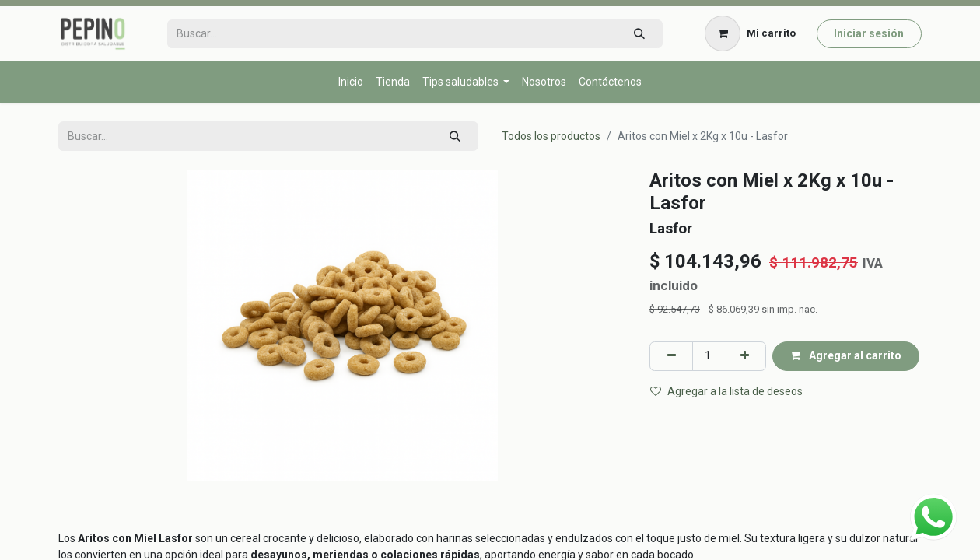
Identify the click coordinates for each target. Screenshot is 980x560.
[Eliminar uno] (671, 356)
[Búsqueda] (639, 34)
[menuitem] (351, 82)
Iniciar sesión (869, 33)
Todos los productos (551, 136)
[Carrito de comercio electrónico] (751, 33)
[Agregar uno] (744, 356)
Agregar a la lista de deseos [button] (726, 391)
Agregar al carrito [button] (846, 355)
